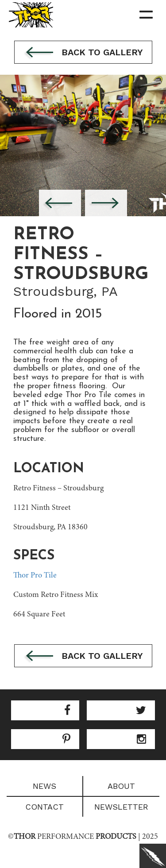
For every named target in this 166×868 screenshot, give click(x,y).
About (121, 786)
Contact (44, 807)
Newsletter (121, 807)
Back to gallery (83, 53)
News (44, 786)
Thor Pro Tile (35, 576)
